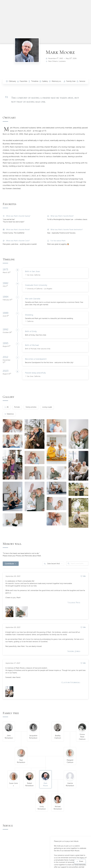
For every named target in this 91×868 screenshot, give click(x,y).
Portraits (17, 407)
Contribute (9, 564)
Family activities (31, 407)
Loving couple (47, 407)
